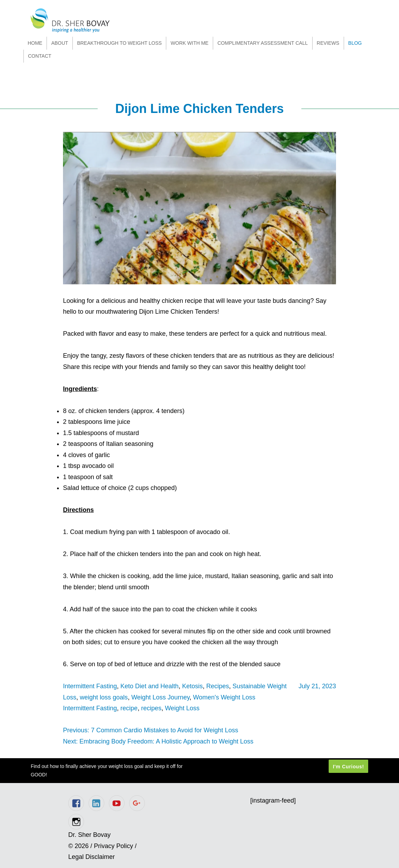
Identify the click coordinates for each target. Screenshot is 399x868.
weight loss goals (104, 697)
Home (35, 43)
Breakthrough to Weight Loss (119, 43)
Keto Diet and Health (149, 686)
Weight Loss (182, 708)
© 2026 (78, 846)
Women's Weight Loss (224, 697)
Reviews (328, 43)
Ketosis (192, 686)
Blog (355, 43)
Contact (40, 56)
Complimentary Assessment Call (262, 43)
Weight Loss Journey (160, 697)
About (59, 43)
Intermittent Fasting (90, 686)
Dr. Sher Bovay (70, 20)
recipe (129, 708)
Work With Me (190, 43)
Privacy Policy (113, 846)
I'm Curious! (348, 766)
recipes (151, 708)
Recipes (218, 686)
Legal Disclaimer (92, 857)
